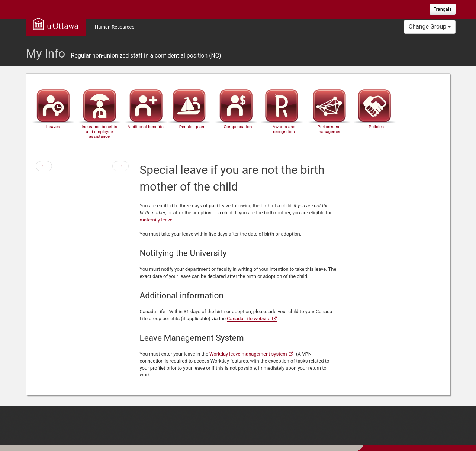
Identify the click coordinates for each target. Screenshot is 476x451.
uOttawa (56, 24)
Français (442, 9)
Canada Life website (249, 319)
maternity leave (156, 220)
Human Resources (115, 27)
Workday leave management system (248, 354)
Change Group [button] (430, 27)
